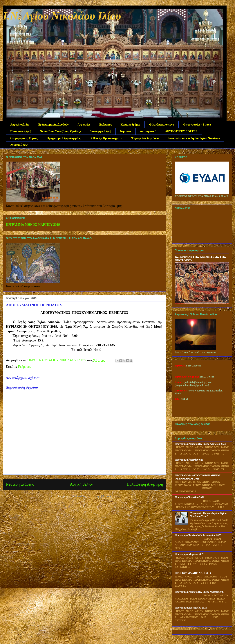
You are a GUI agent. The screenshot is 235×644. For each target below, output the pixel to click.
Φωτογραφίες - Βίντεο (197, 125)
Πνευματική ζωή (21, 131)
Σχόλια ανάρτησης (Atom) (93, 496)
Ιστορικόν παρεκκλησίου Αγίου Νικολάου (194, 138)
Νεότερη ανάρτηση (21, 484)
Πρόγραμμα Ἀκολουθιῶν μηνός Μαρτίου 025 (199, 592)
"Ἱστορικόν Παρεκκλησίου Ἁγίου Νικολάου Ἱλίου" (208, 515)
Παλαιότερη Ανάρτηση (145, 484)
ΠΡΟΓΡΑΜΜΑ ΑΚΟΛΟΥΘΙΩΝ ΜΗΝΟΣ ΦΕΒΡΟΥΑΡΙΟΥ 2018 (198, 477)
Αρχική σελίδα (19, 125)
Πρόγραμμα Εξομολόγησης (64, 138)
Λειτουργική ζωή (101, 131)
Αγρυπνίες (84, 125)
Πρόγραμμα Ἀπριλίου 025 (189, 460)
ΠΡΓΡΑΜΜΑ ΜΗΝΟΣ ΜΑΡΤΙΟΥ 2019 (33, 225)
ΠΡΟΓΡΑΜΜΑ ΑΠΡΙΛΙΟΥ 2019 (193, 573)
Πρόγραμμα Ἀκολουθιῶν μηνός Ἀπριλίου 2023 (200, 444)
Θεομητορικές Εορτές (24, 138)
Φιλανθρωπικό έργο (162, 125)
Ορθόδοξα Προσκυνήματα (106, 138)
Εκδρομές (105, 125)
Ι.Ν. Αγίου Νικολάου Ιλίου (62, 16)
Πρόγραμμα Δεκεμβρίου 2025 (191, 608)
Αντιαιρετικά (148, 131)
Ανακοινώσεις (19, 145)
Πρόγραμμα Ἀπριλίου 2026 (190, 497)
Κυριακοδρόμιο (130, 125)
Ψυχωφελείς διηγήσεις (145, 138)
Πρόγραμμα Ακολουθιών (53, 125)
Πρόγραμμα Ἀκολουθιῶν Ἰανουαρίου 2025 (198, 535)
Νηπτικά (125, 131)
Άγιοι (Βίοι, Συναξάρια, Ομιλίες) (60, 131)
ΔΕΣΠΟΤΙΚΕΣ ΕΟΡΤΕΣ (181, 131)
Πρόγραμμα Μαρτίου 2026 (189, 554)
